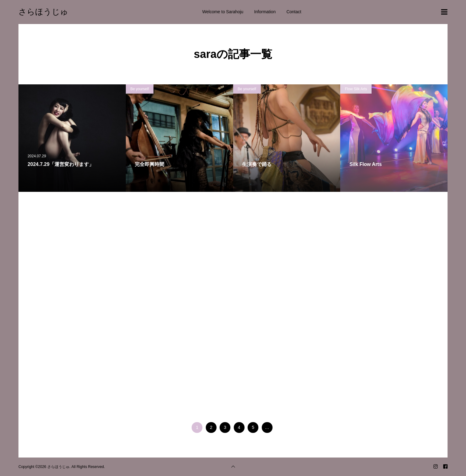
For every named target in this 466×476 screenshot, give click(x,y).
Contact (294, 12)
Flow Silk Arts (356, 89)
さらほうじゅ (43, 12)
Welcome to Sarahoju (223, 12)
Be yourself (140, 89)
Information (265, 12)
